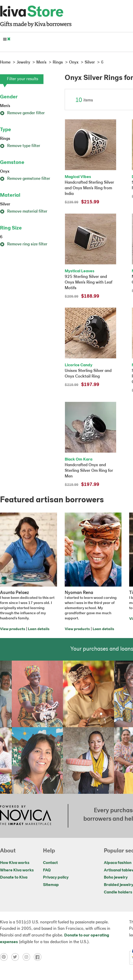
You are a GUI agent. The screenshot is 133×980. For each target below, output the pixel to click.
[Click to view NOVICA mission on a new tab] (26, 816)
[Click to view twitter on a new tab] (17, 957)
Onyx (5, 172)
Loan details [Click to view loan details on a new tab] (39, 629)
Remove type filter (20, 146)
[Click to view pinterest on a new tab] (6, 957)
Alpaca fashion (118, 863)
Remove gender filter (22, 113)
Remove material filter (24, 212)
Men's (5, 106)
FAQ (47, 870)
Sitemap (51, 885)
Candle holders (118, 892)
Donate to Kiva (14, 878)
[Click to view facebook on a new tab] (39, 957)
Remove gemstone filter (25, 179)
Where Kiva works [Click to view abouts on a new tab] (17, 870)
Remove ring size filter (24, 244)
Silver (5, 204)
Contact (50, 863)
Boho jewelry (116, 878)
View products (13, 629)
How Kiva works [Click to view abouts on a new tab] (15, 863)
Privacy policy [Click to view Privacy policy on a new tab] (56, 878)
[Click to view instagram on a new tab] (28, 957)
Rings (5, 139)
